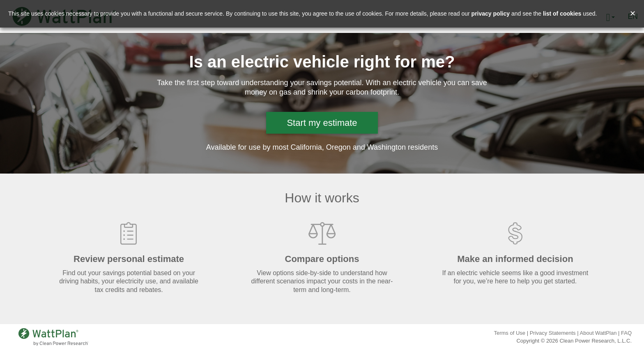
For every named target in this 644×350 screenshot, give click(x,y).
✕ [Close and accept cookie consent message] (633, 14)
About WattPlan (598, 333)
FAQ (626, 333)
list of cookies (562, 14)
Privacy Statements (553, 333)
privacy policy (491, 14)
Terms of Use (509, 333)
